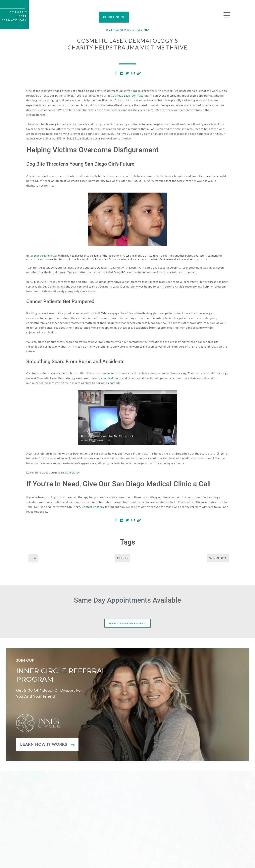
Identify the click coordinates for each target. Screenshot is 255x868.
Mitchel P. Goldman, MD (130, 29)
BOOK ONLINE (114, 17)
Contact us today (93, 507)
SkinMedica (218, 558)
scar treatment (43, 256)
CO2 (33, 558)
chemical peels (111, 378)
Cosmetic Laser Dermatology (130, 95)
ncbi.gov (74, 472)
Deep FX (123, 558)
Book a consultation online (128, 623)
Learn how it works (44, 744)
